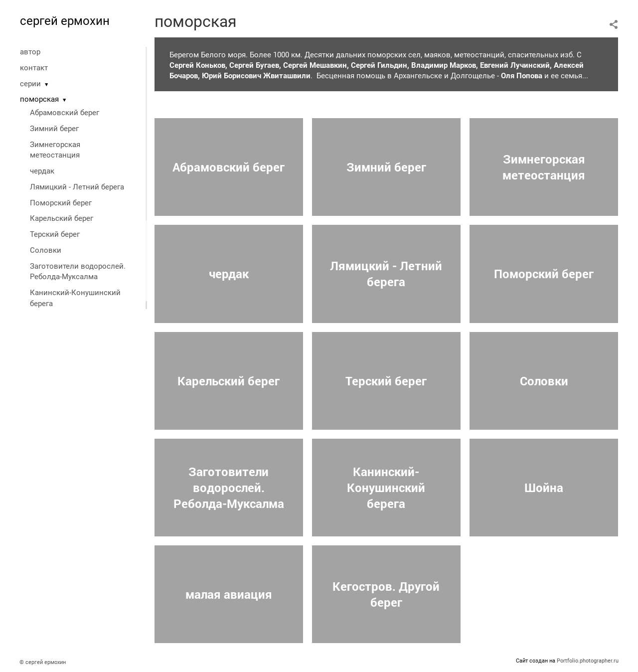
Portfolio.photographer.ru (588, 661)
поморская (39, 99)
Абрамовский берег (65, 113)
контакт (34, 68)
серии (30, 84)
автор (30, 52)
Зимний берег (54, 129)
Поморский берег (61, 203)
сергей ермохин (65, 21)
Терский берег (55, 234)
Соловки (46, 250)
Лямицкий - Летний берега (77, 187)
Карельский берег (62, 218)
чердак (42, 171)
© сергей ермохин (43, 662)
